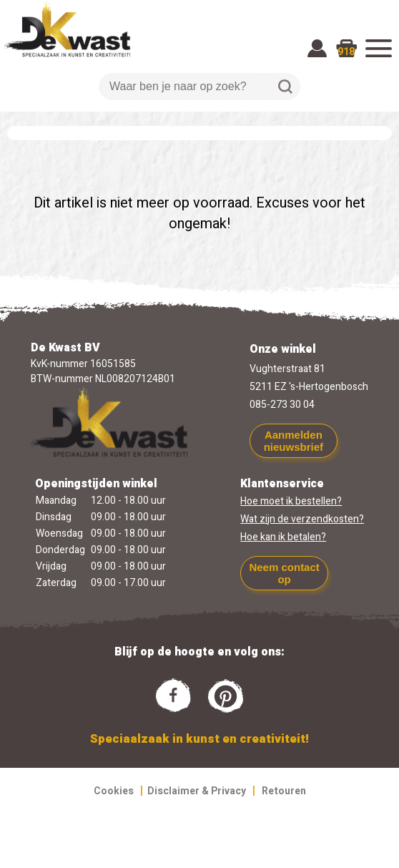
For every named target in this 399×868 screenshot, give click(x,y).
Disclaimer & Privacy (197, 791)
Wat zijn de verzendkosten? (302, 519)
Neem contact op (284, 573)
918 (346, 52)
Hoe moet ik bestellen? (291, 501)
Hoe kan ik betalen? (283, 537)
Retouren (284, 791)
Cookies (114, 791)
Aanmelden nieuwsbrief (294, 441)
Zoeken (285, 87)
